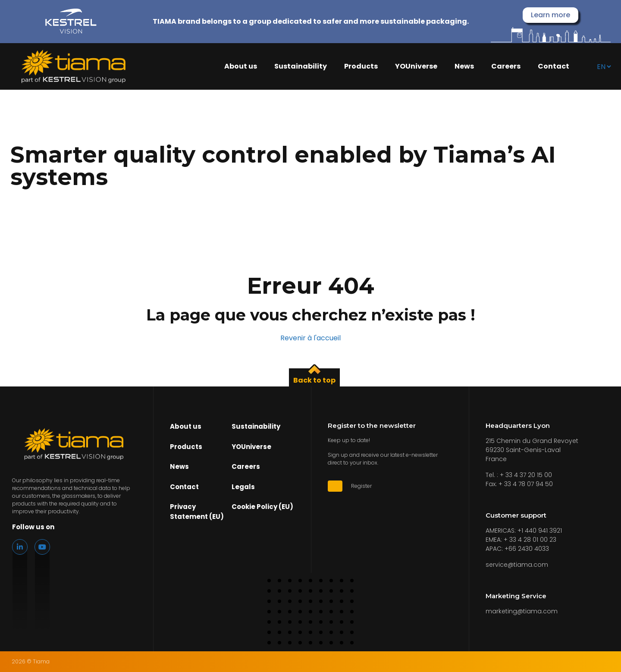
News (464, 66)
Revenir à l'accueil (310, 338)
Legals (243, 487)
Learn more (550, 15)
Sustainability (301, 66)
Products (361, 66)
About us (241, 66)
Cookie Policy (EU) (262, 507)
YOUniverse (416, 66)
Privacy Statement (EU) (197, 512)
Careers (506, 66)
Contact (554, 66)
